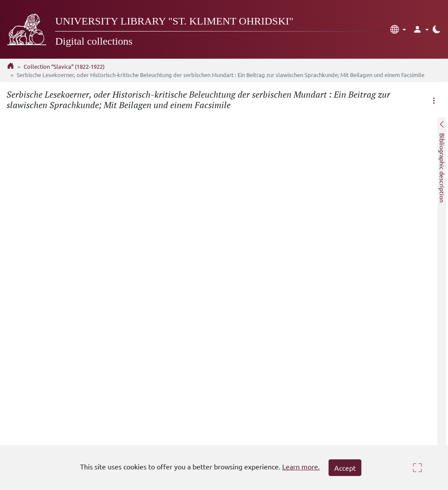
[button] (398, 29)
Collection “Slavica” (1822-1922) (64, 66)
